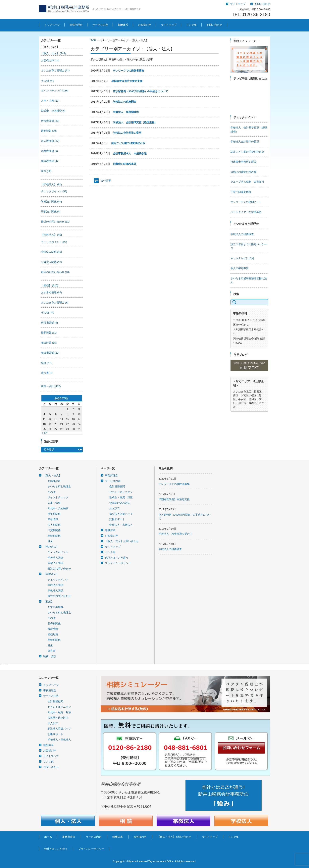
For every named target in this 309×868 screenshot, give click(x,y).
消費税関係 (50, 151)
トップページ (52, 25)
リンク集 (191, 25)
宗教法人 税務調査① (126, 112)
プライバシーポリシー (118, 563)
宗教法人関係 (51, 211)
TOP (93, 40)
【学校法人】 (51, 184)
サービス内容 (100, 25)
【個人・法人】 (53, 53)
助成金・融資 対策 (121, 497)
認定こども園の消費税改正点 (128, 143)
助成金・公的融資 (53, 111)
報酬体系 (123, 25)
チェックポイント (54, 191)
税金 (46, 171)
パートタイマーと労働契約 (246, 212)
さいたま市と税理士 (55, 70)
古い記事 (106, 181)
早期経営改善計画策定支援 (127, 81)
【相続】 (50, 285)
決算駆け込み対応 (120, 503)
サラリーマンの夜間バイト (246, 202)
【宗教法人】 (51, 235)
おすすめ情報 (51, 292)
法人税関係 (50, 141)
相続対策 (49, 343)
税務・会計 (51, 386)
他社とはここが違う (117, 558)
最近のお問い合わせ (55, 222)
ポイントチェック (55, 91)
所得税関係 (50, 121)
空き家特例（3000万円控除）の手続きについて (140, 91)
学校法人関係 (51, 202)
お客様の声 (145, 25)
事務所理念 (76, 25)
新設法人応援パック (121, 514)
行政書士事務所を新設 (243, 162)
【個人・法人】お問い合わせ (122, 541)
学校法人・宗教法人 (121, 525)
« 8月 (45, 433)
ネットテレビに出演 (242, 258)
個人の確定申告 (240, 268)
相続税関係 (50, 161)
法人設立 (115, 508)
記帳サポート (117, 519)
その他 (48, 81)
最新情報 (49, 131)
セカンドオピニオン (121, 492)
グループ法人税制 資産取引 (247, 182)
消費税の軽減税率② (125, 164)
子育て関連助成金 (241, 192)
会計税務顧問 (117, 486)
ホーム (48, 837)
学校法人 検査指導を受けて (175, 534)
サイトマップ (169, 25)
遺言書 (47, 373)
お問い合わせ (214, 25)
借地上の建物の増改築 (243, 172)
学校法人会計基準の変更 (127, 133)
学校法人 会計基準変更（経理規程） (135, 122)
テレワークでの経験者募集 (129, 71)
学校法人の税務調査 (125, 102)
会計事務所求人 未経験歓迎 (130, 153)
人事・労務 (50, 101)
